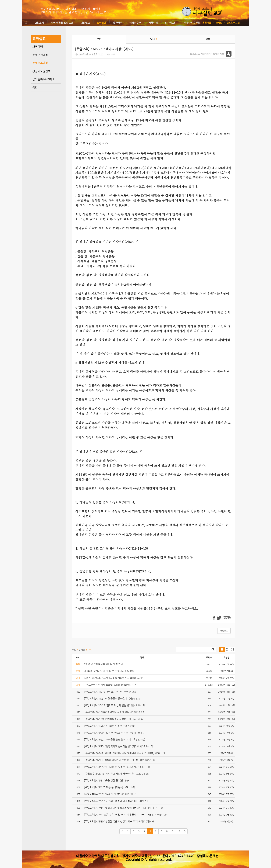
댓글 (154, 39)
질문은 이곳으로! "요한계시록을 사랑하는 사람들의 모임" (113, 678)
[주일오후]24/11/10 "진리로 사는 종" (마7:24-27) (110, 692)
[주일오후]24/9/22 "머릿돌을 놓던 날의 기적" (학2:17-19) (115, 739)
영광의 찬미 (135, 23)
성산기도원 (171, 23)
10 (179, 831)
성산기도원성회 (42, 71)
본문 (99, 39)
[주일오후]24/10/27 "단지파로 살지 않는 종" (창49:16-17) (114, 705)
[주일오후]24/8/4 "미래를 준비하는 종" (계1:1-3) (110, 787)
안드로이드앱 (233, 23)
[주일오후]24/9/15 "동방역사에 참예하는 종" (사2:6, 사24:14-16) (118, 746)
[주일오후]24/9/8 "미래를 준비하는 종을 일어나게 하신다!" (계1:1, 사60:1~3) (125, 753)
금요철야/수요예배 (43, 79)
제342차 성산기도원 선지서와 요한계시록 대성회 (109, 671)
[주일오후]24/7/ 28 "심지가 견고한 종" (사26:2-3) (110, 794)
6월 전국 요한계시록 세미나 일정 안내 (103, 664)
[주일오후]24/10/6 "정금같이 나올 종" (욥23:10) (109, 726)
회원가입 (207, 23)
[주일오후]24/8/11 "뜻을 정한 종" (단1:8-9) (107, 780)
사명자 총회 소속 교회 (62, 23)
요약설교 (101, 23)
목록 (208, 39)
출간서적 (118, 23)
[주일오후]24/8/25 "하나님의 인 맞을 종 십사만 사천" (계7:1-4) (117, 767)
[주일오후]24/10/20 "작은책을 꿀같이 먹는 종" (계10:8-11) (115, 712)
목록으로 (224, 631)
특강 (35, 87)
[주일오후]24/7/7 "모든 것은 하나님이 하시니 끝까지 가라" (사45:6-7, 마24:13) (126, 815)
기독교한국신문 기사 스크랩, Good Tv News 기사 (110, 685)
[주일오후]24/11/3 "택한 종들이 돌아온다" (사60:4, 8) (112, 698)
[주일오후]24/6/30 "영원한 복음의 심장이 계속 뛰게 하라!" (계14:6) (119, 821)
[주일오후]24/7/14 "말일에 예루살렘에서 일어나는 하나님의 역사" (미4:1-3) (124, 808)
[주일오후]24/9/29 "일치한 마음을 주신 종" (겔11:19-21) (114, 733)
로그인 (194, 23)
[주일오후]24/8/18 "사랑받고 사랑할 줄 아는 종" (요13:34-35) (117, 774)
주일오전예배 (40, 55)
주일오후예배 (40, 63)
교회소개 (39, 23)
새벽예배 (38, 47)
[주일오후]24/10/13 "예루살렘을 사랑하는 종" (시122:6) (114, 719)
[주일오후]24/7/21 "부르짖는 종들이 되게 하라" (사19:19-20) (116, 801)
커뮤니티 (153, 23)
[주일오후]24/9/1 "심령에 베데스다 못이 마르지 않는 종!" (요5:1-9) (119, 760)
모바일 (219, 23)
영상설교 (85, 23)
